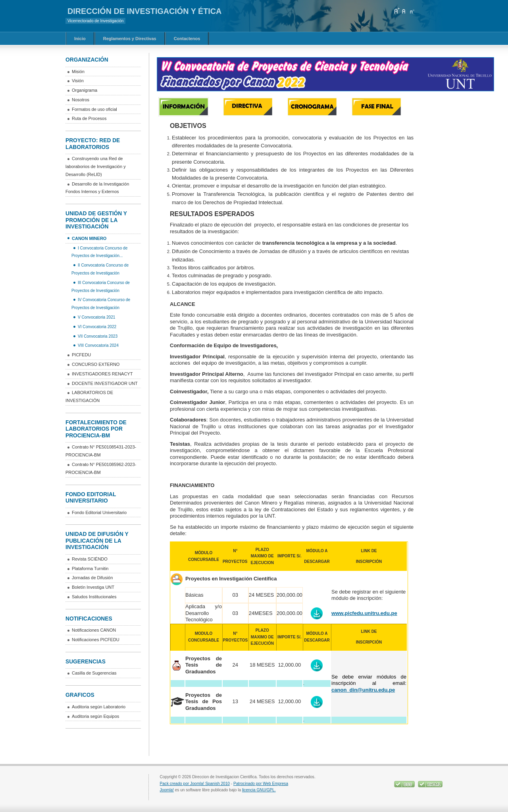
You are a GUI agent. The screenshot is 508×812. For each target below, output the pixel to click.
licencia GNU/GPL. (259, 790)
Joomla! (167, 790)
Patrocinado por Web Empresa (261, 784)
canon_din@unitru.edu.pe (363, 690)
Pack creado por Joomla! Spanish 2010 (195, 784)
